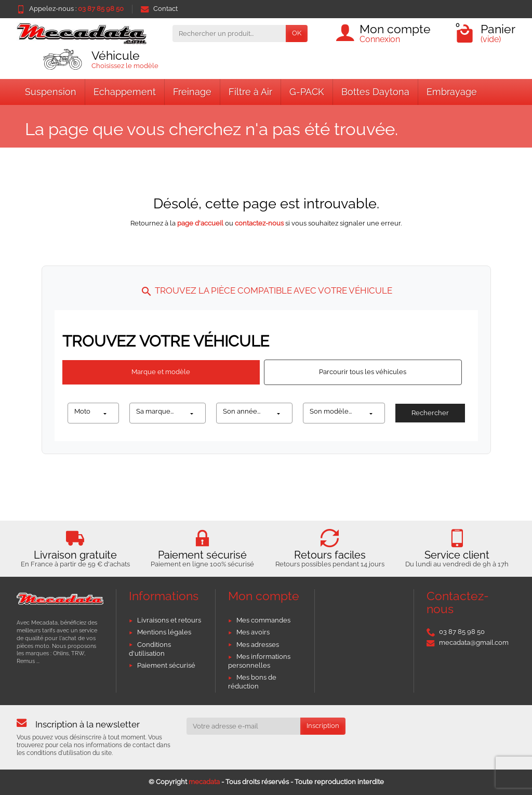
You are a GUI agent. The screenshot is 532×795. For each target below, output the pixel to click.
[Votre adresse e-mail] (244, 726)
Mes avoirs (253, 632)
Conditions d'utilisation (150, 649)
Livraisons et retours (169, 620)
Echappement (125, 92)
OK (297, 33)
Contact (159, 9)
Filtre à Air (250, 92)
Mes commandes (263, 620)
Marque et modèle (161, 372)
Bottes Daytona (375, 92)
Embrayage (452, 92)
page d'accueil (200, 223)
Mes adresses (258, 645)
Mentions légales (164, 632)
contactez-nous (259, 223)
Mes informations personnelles (259, 661)
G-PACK (307, 92)
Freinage (192, 92)
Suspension (51, 92)
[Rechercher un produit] (229, 34)
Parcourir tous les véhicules (363, 372)
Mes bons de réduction (252, 682)
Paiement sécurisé (166, 665)
